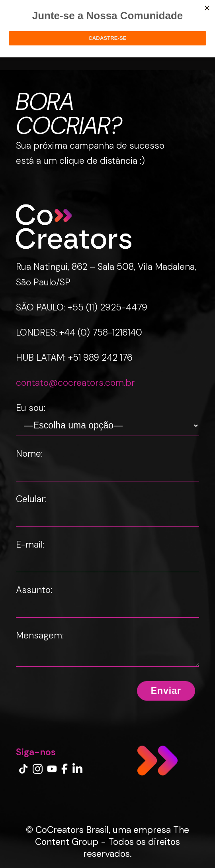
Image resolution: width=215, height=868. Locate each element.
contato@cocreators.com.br (75, 383)
